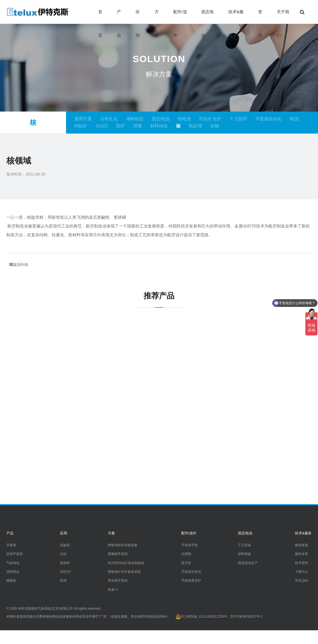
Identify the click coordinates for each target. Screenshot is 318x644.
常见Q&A (302, 581)
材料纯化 (159, 126)
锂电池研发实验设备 (123, 545)
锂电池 (184, 119)
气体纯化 (13, 563)
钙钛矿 (81, 126)
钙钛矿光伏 (210, 119)
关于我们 (283, 16)
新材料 (65, 563)
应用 (138, 16)
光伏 (63, 554)
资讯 (260, 16)
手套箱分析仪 (191, 572)
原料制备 (245, 554)
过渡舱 (186, 554)
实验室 (65, 545)
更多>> (113, 590)
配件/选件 (180, 16)
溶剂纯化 (13, 572)
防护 (120, 126)
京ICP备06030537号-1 (246, 617)
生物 (215, 126)
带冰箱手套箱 (118, 581)
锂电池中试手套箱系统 (124, 572)
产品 (119, 16)
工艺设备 (245, 545)
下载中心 (301, 572)
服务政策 (301, 545)
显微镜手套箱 (118, 554)
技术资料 (301, 563)
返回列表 (19, 265)
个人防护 (238, 119)
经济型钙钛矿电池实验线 (126, 563)
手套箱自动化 (268, 119)
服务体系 (301, 554)
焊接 (138, 126)
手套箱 (11, 545)
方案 (157, 16)
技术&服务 (236, 16)
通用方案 (83, 119)
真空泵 (186, 563)
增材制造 (135, 119)
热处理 (195, 126)
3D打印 (65, 572)
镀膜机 (11, 581)
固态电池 (208, 16)
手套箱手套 (190, 545)
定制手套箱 (15, 554)
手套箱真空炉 (191, 581)
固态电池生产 (248, 563)
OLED (102, 126)
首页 (100, 16)
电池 (294, 119)
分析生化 (109, 119)
